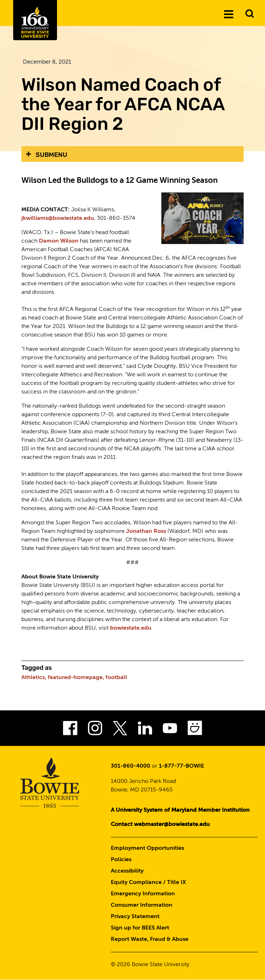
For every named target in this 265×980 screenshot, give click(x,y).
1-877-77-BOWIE (181, 766)
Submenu (51, 155)
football (116, 678)
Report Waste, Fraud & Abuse (150, 939)
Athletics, (34, 678)
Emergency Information (143, 894)
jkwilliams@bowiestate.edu (58, 218)
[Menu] (229, 14)
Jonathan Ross (146, 531)
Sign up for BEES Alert (140, 928)
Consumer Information (142, 905)
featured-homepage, (76, 678)
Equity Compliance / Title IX (148, 883)
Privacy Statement (135, 917)
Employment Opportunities (147, 848)
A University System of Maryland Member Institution (180, 810)
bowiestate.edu (131, 628)
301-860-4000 (131, 766)
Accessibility (127, 871)
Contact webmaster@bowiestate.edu (160, 825)
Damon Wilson (59, 241)
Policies (121, 860)
